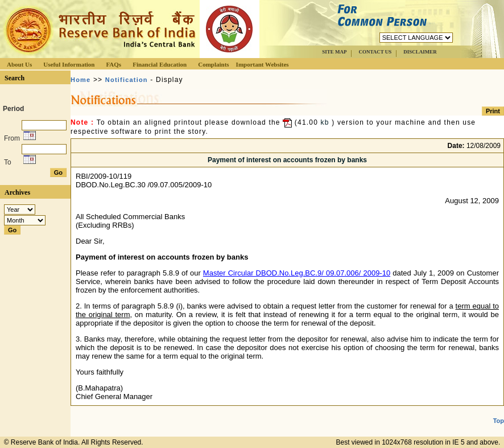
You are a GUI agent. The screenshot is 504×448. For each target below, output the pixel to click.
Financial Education (160, 64)
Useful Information (69, 64)
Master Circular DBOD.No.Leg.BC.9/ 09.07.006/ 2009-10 (297, 273)
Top (499, 421)
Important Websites (263, 64)
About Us (19, 64)
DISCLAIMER (420, 52)
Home (80, 80)
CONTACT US (375, 52)
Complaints (213, 64)
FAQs (113, 64)
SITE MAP (334, 52)
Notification (127, 80)
